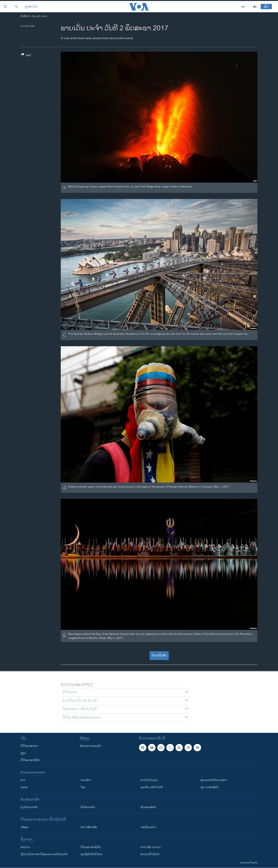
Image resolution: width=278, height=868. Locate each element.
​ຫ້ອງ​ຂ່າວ (25, 847)
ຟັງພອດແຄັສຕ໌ (148, 807)
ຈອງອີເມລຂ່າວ (148, 827)
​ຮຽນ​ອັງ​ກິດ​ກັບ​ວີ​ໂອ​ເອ (91, 854)
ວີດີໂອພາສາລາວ (29, 746)
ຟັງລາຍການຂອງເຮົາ (91, 746)
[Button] (26, 55)
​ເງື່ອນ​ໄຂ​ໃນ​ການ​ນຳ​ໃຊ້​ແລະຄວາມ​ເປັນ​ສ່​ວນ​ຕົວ (44, 854)
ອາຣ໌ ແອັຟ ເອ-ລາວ (151, 847)
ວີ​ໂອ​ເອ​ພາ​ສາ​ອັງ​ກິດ (91, 847)
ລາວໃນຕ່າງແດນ (149, 780)
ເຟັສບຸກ (25, 827)
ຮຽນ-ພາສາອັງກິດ (210, 787)
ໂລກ (83, 787)
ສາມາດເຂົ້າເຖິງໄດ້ (150, 854)
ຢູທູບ (23, 753)
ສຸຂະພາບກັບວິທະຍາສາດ (214, 780)
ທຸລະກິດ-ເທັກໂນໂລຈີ (152, 787)
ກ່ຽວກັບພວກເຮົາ (29, 807)
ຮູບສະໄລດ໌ (31, 7)
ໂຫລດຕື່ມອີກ (159, 656)
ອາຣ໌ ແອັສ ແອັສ (89, 827)
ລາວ (23, 780)
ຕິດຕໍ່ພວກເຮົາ (88, 807)
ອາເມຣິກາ (86, 780)
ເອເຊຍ (24, 787)
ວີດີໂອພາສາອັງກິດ (30, 760)
